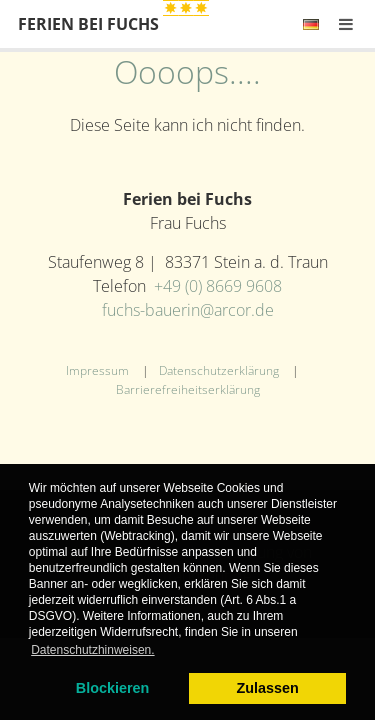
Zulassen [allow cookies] (267, 688)
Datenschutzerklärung (219, 370)
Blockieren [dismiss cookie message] (113, 688)
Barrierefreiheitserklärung (188, 389)
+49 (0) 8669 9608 (218, 286)
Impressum (97, 370)
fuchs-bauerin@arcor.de (188, 310)
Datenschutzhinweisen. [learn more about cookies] (92, 650)
